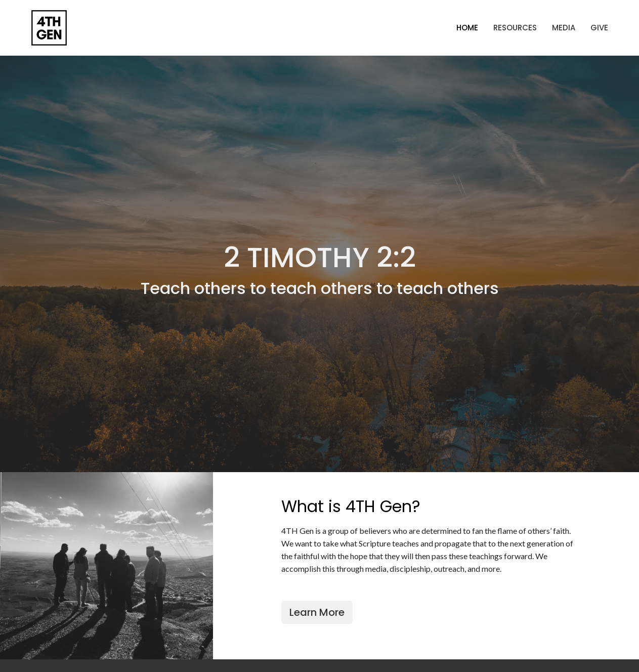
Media (564, 28)
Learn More (317, 612)
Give (599, 28)
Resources (515, 28)
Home (467, 28)
